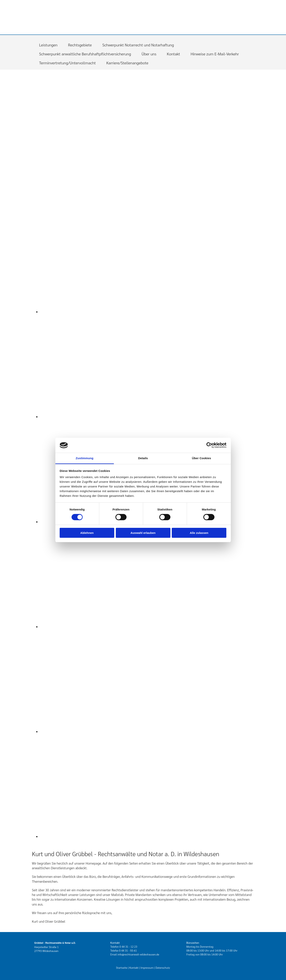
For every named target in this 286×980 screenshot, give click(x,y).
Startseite (122, 968)
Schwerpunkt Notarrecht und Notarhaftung (138, 45)
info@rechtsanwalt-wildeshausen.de (138, 954)
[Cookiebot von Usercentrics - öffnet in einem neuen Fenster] (209, 445)
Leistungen (48, 45)
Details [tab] (143, 458)
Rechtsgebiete (80, 45)
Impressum (147, 968)
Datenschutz (163, 968)
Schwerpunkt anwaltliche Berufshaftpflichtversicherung (85, 54)
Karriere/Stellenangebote (127, 63)
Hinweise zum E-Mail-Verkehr (215, 54)
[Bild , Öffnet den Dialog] (118, 312)
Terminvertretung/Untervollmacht (68, 63)
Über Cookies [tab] (202, 458)
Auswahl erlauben (143, 533)
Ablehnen (87, 533)
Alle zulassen (199, 533)
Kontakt (174, 54)
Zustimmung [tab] (85, 458)
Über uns (149, 54)
